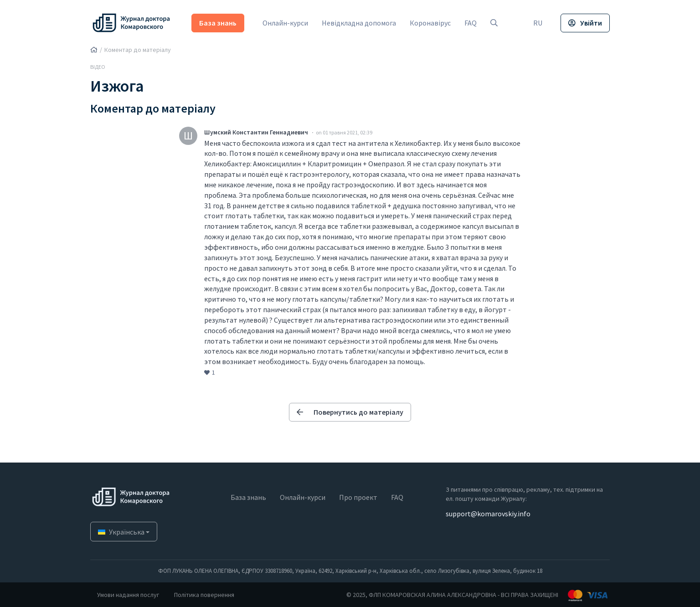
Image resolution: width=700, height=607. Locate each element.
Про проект (358, 497)
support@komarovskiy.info (488, 514)
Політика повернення (204, 595)
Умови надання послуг (128, 595)
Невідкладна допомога (359, 23)
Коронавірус (431, 23)
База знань (218, 23)
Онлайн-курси (286, 23)
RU (538, 23)
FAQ (471, 23)
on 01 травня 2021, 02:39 (344, 132)
